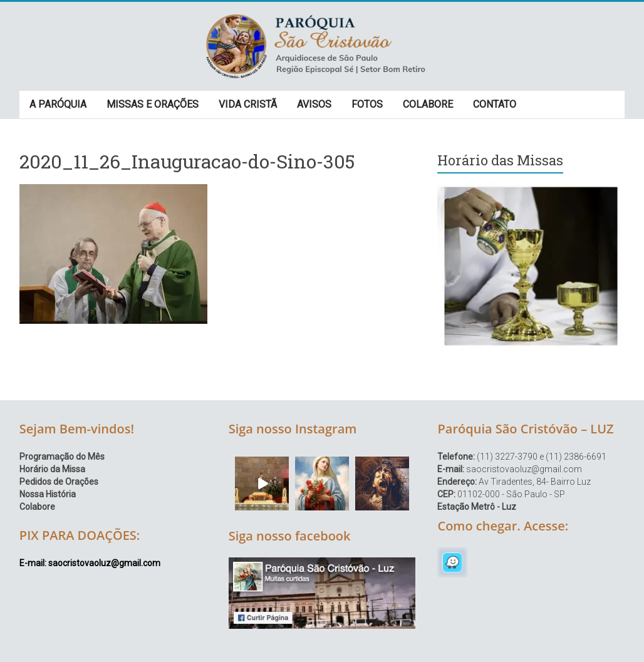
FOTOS (367, 104)
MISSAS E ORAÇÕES (153, 104)
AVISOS (314, 104)
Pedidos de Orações (59, 482)
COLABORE (428, 104)
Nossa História (48, 494)
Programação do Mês (62, 457)
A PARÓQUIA (58, 104)
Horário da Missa (52, 469)
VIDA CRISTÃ (248, 104)
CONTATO (495, 104)
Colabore (37, 507)
